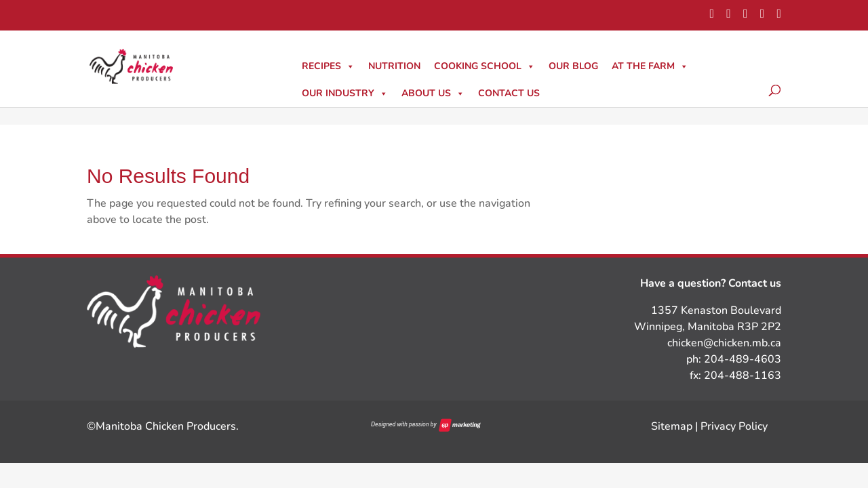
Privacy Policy (734, 426)
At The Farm (650, 66)
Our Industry (345, 93)
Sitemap (672, 426)
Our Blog (573, 66)
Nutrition (394, 66)
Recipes (328, 66)
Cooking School (485, 66)
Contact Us (509, 93)
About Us (433, 93)
